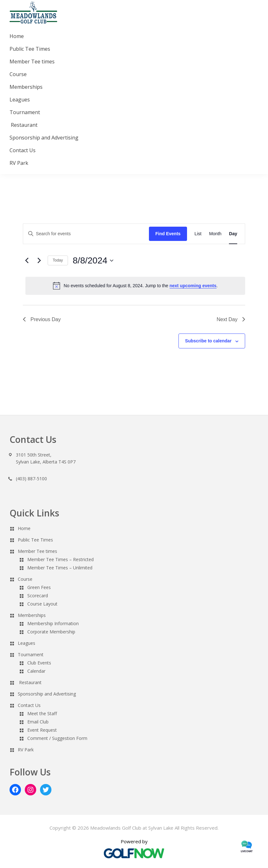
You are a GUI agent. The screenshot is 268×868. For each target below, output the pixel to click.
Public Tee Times (35, 540)
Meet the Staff (42, 713)
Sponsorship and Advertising (47, 694)
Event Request (42, 730)
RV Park (26, 750)
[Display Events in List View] (198, 234)
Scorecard (38, 596)
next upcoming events (193, 286)
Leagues (27, 643)
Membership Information (53, 623)
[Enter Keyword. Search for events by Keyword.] (86, 234)
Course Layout (42, 604)
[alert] (135, 286)
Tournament (31, 654)
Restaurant (30, 682)
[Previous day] (27, 261)
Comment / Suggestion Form (57, 738)
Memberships (32, 615)
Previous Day (42, 319)
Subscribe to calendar (208, 341)
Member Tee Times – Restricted (60, 559)
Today (58, 260)
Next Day (231, 319)
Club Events (39, 663)
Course (25, 579)
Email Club (38, 722)
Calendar (36, 671)
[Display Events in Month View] (215, 234)
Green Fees (39, 587)
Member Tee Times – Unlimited (60, 568)
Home (24, 528)
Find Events (168, 234)
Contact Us (29, 705)
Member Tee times (37, 551)
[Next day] (39, 261)
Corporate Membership (51, 632)
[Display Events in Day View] (233, 234)
